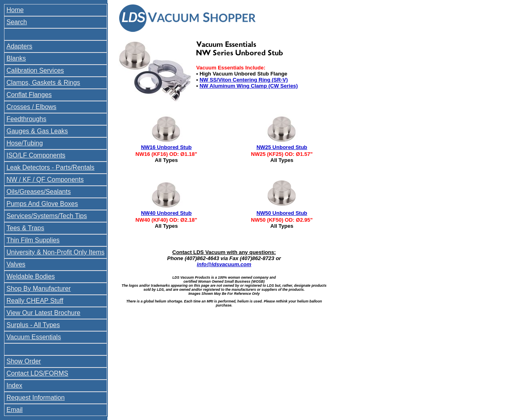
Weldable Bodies (31, 276)
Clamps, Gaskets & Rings (43, 83)
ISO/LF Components (36, 155)
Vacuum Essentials (34, 337)
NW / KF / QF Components (45, 180)
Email (15, 410)
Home (15, 10)
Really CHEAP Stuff (35, 301)
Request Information (36, 398)
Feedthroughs (26, 119)
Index (14, 385)
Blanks (16, 58)
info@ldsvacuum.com (224, 264)
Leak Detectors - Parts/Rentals (50, 167)
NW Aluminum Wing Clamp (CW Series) (249, 86)
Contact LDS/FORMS (37, 373)
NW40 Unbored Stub (166, 213)
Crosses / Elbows (32, 107)
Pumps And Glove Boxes (42, 204)
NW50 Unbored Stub (282, 213)
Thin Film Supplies (33, 240)
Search (17, 22)
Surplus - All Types (33, 325)
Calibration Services (35, 70)
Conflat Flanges (29, 95)
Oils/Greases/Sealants (39, 192)
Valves (16, 264)
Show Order (24, 361)
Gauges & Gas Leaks (37, 131)
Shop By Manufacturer (39, 289)
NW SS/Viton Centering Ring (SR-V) (244, 80)
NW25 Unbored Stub (282, 147)
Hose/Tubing (25, 143)
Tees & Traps (25, 228)
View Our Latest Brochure (43, 313)
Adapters (19, 46)
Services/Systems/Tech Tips (47, 216)
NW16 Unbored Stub (166, 147)
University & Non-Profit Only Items (56, 252)
